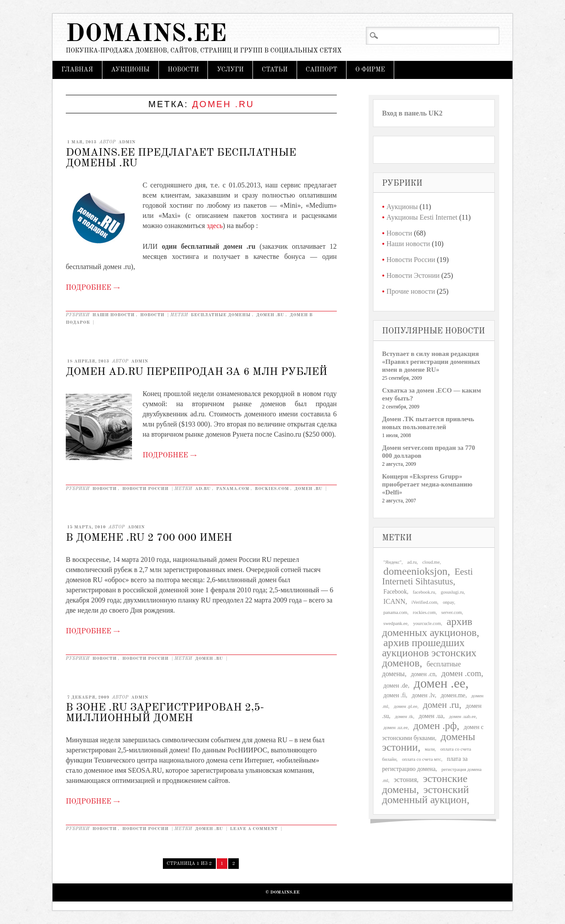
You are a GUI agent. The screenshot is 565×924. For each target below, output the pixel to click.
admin (127, 142)
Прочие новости (411, 291)
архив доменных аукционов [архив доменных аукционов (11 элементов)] (429, 627)
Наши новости (113, 315)
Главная (77, 70)
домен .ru (270, 315)
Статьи (275, 70)
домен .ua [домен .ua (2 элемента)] (431, 716)
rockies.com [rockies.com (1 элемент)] (424, 612)
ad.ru (203, 489)
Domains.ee (146, 35)
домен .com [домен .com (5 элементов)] (461, 673)
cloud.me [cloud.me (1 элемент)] (431, 562)
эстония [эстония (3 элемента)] (405, 780)
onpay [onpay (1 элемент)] (448, 602)
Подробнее (93, 288)
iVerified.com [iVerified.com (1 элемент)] (424, 602)
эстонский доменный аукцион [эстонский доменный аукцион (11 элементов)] (426, 795)
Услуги (230, 70)
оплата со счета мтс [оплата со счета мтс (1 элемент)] (422, 759)
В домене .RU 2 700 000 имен (149, 538)
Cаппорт (322, 70)
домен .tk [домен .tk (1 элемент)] (404, 716)
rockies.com (272, 489)
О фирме (370, 70)
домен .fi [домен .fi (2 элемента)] (395, 695)
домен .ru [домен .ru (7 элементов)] (441, 705)
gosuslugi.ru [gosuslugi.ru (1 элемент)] (452, 592)
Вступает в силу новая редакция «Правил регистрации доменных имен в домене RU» (431, 362)
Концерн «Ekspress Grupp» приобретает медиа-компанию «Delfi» (428, 484)
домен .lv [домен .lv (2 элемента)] (423, 695)
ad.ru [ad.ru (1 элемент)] (412, 562)
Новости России (145, 489)
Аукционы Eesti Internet (422, 217)
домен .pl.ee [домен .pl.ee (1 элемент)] (405, 706)
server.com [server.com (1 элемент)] (452, 612)
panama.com (233, 489)
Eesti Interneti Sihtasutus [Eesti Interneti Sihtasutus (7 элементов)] (428, 576)
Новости (183, 70)
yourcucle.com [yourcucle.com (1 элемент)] (427, 623)
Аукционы (130, 70)
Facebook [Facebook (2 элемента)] (395, 592)
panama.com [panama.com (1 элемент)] (395, 612)
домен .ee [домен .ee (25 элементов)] (439, 683)
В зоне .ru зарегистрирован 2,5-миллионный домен (165, 713)
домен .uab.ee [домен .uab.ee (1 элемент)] (462, 716)
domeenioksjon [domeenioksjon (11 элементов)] (416, 571)
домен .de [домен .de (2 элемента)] (396, 686)
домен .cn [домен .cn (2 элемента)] (423, 674)
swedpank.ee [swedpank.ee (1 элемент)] (396, 623)
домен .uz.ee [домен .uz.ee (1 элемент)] (396, 728)
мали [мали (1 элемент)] (430, 749)
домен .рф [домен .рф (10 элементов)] (435, 726)
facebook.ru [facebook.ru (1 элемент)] (424, 592)
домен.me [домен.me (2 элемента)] (453, 695)
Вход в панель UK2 (412, 113)
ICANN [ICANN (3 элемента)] (395, 601)
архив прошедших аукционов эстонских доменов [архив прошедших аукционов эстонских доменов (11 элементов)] (429, 653)
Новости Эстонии (413, 275)
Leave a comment (254, 829)
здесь (215, 226)
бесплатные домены (220, 315)
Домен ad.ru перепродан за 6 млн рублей (196, 372)
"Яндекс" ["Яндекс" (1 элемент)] (393, 562)
